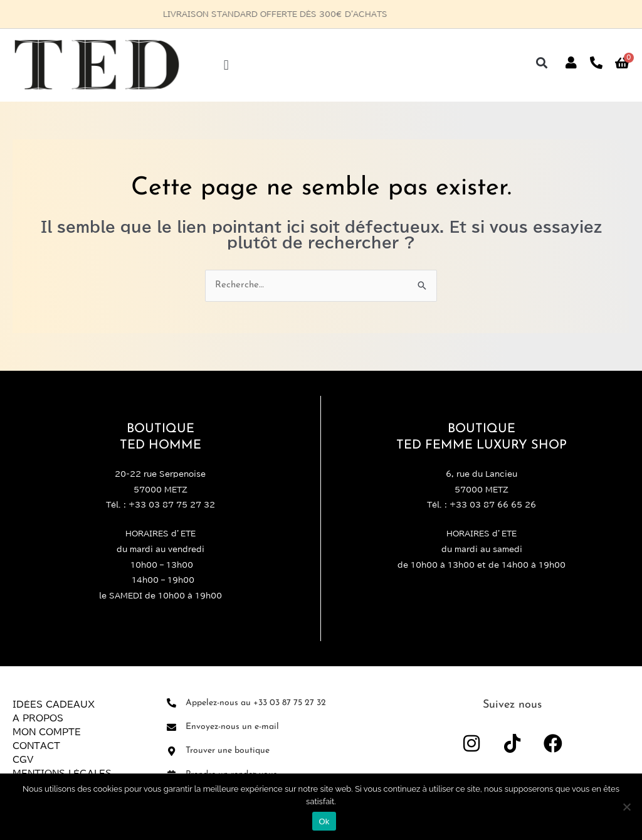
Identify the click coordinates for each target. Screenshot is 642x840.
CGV (23, 760)
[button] (226, 65)
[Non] (626, 807)
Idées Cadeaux (54, 704)
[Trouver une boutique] (171, 751)
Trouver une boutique (228, 751)
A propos (38, 718)
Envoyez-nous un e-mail (232, 727)
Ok (324, 821)
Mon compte (47, 732)
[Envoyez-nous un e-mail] (171, 727)
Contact (36, 746)
